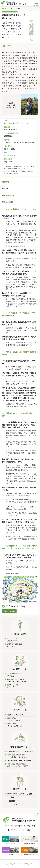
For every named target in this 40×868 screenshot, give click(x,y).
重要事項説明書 (8, 202)
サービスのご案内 (11, 8)
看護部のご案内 (30, 840)
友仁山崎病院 (11, 840)
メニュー (37, 2)
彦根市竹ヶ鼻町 (9, 611)
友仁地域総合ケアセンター (30, 852)
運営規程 (5, 188)
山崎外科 (11, 851)
